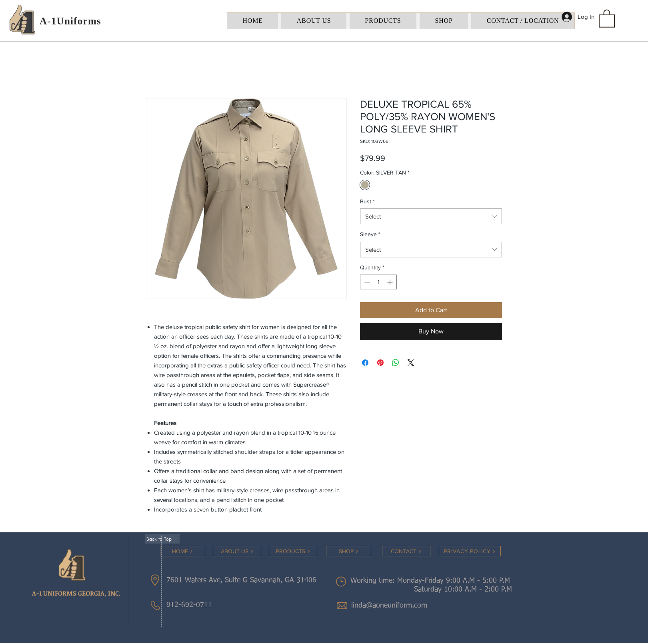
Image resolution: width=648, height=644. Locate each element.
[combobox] (431, 216)
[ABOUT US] (237, 551)
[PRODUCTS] (293, 551)
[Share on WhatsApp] (396, 363)
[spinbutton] (378, 282)
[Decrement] (366, 282)
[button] (607, 18)
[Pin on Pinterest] (380, 363)
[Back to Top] (162, 539)
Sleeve (370, 234)
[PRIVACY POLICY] (470, 551)
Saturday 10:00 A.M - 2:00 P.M (453, 590)
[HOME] (183, 551)
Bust (367, 201)
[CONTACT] (406, 551)
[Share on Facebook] (365, 363)
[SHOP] (349, 551)
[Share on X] (411, 363)
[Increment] (391, 282)
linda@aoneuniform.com (389, 606)
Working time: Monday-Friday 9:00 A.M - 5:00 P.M (431, 581)
